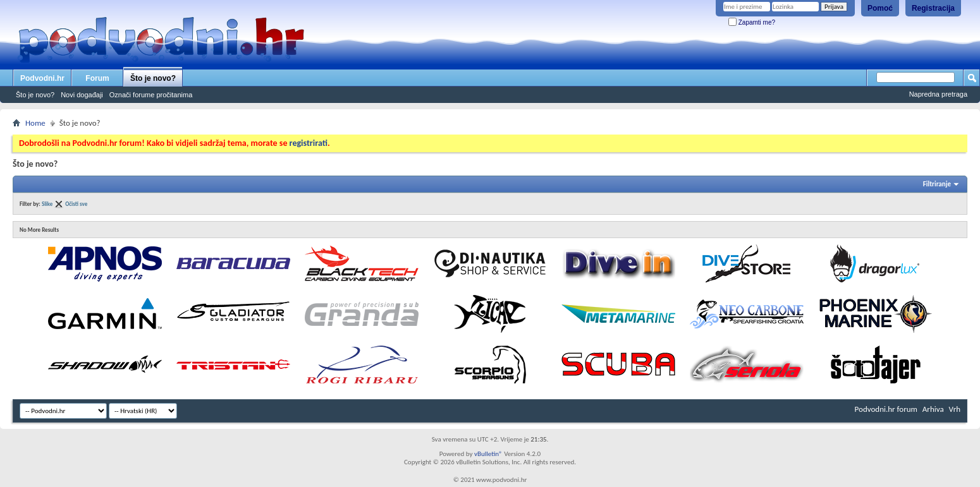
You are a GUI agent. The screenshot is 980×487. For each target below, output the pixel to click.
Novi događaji (82, 95)
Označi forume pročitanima (151, 95)
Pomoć (880, 8)
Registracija (933, 8)
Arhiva (933, 409)
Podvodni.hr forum (886, 409)
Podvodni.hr (42, 78)
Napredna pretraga (938, 94)
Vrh (955, 409)
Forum (97, 78)
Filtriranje (937, 184)
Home (35, 123)
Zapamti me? (752, 22)
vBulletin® (488, 454)
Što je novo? (153, 78)
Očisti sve (76, 204)
